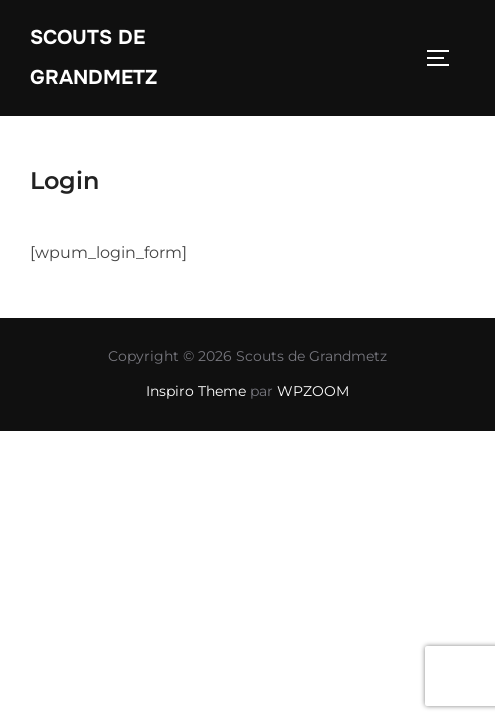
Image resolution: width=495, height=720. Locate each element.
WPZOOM (313, 391)
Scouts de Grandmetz (93, 57)
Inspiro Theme (196, 391)
